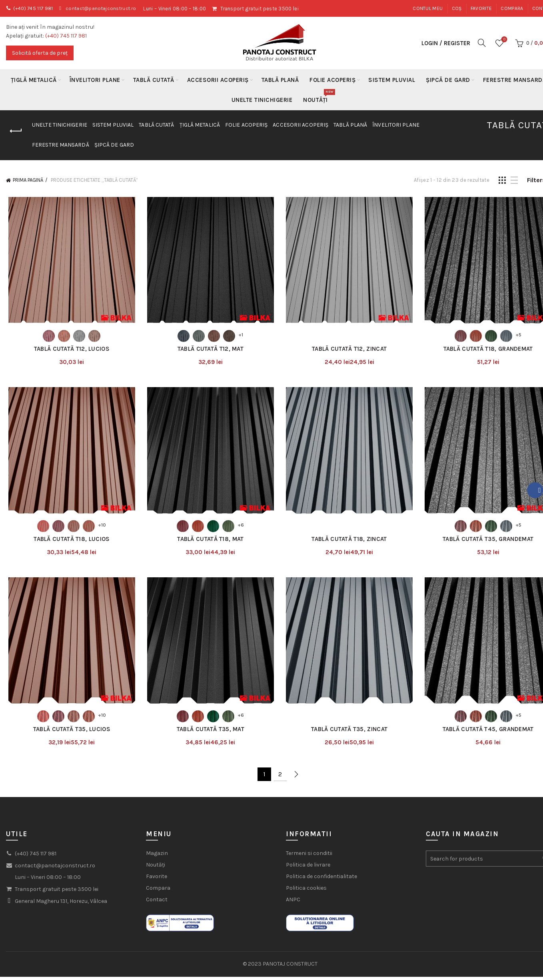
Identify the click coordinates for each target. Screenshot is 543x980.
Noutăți (318, 97)
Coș (457, 8)
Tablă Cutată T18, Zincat (350, 541)
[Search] (482, 43)
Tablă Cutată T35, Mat (210, 733)
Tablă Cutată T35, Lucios (70, 733)
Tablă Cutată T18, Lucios (70, 541)
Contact (157, 903)
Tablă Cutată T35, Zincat (350, 733)
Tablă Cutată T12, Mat (210, 350)
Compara (512, 8)
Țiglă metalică (34, 80)
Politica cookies (306, 892)
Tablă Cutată (154, 80)
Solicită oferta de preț (40, 53)
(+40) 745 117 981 (35, 9)
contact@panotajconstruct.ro (106, 9)
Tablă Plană (280, 80)
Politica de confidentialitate (321, 880)
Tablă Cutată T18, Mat (210, 541)
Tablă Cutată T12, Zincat (350, 350)
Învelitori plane (95, 80)
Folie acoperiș (332, 80)
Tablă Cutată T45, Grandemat (490, 733)
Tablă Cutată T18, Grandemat (490, 350)
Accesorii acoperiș (218, 80)
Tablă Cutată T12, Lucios (70, 350)
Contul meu (428, 8)
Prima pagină (28, 180)
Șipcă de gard (448, 80)
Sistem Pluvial (392, 80)
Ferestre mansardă (61, 145)
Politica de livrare (308, 868)
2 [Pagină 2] (280, 778)
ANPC (293, 903)
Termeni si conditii (309, 857)
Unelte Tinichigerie (262, 100)
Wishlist (504, 40)
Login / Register (446, 43)
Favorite (481, 8)
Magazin (157, 857)
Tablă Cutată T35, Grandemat (490, 541)
